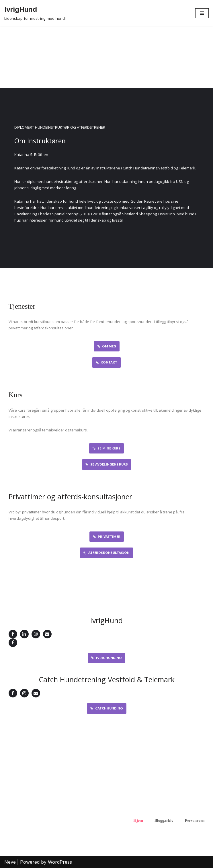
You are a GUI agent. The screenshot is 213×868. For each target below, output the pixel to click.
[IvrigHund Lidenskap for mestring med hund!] (35, 13)
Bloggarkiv (164, 821)
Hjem (138, 821)
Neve (10, 862)
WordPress (60, 862)
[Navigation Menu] (202, 13)
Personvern (195, 821)
